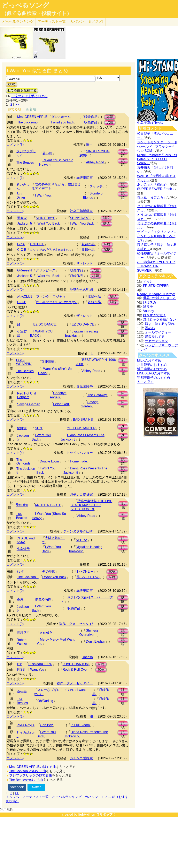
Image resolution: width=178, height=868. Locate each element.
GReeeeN (25, 270)
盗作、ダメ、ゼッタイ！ (75, 683)
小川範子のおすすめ (152, 365)
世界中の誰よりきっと (160, 298)
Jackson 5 (25, 223)
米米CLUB (25, 297)
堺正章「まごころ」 (152, 197)
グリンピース (46, 270)
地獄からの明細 (81, 290)
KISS (21, 670)
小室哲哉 (23, 549)
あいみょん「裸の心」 (154, 185)
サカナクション (156, 341)
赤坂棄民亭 (85, 178)
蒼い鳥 (47, 153)
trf (18, 325)
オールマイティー (158, 332)
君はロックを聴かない (160, 319)
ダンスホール (61, 117)
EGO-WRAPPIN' (24, 362)
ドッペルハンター (80, 453)
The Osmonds (23, 462)
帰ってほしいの (88, 577)
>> (17, 105)
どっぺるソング (25, 5)
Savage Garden (29, 404)
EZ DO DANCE (44, 324)
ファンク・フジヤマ (51, 297)
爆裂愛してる (155, 337)
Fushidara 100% (40, 664)
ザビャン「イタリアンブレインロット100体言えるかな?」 (157, 236)
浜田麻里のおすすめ (152, 369)
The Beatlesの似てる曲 (26, 780)
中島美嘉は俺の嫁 (150, 123)
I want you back (63, 122)
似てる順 (15, 109)
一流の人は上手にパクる (29, 96)
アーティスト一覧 (36, 797)
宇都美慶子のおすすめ (154, 378)
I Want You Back (48, 223)
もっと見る (145, 382)
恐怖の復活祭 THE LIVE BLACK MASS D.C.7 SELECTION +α (92, 505)
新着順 (31, 109)
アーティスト (52, 22)
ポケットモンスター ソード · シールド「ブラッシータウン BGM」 (157, 146)
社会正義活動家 (81, 211)
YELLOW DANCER (81, 428)
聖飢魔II (22, 505)
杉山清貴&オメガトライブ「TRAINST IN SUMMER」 (156, 266)
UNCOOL (37, 244)
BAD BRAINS (83, 420)
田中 (90, 145)
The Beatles (25, 162)
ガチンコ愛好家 (81, 494)
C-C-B (22, 250)
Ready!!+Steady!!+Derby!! (156, 294)
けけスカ (150, 302)
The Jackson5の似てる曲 (28, 771)
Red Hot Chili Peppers (27, 395)
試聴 (110, 117)
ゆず (21, 571)
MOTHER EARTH (48, 505)
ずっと (148, 281)
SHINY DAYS (45, 218)
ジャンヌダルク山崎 (78, 531)
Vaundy (149, 311)
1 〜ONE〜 (85, 571)
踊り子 (148, 307)
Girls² (21, 244)
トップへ (13, 797)
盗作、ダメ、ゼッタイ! (76, 624)
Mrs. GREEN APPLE (32, 117)
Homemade (79, 461)
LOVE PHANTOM (76, 664)
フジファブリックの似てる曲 (31, 775)
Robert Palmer (22, 642)
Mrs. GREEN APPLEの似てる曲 (33, 767)
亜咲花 (22, 218)
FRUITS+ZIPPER (156, 286)
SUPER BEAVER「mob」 (156, 189)
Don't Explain (95, 641)
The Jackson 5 (28, 577)
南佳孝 (22, 692)
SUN (38, 428)
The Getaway (97, 395)
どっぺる (18, 22)
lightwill (84, 814)
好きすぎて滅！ (155, 315)
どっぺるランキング (67, 797)
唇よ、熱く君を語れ (160, 324)
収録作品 (91, 117)
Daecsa (87, 657)
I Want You (43, 195)
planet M (46, 632)
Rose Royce (26, 725)
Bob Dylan (21, 196)
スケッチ (96, 186)
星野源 (22, 428)
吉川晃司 (23, 632)
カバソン (77, 22)
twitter (36, 787)
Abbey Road (95, 162)
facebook (17, 787)
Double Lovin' (49, 461)
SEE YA (82, 540)
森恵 (20, 599)
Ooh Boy (46, 725)
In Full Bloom (80, 725)
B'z (20, 664)
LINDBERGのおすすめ (154, 373)
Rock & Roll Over (75, 670)
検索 (11, 84)
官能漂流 (48, 362)
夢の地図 (49, 571)
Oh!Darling (45, 701)
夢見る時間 (43, 599)
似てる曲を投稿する (22, 90)
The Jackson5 (28, 122)
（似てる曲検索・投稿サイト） (37, 13)
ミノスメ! (96, 22)
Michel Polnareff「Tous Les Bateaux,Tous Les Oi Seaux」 (157, 159)
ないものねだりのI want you (51, 250)
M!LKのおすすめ (149, 360)
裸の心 (150, 328)
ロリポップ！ (106, 814)
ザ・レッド (85, 263)
